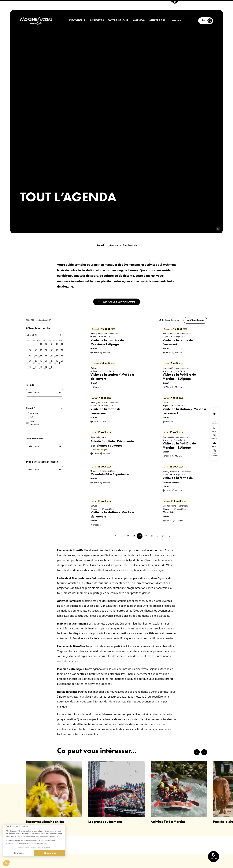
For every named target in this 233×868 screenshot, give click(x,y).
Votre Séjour (118, 21)
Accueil (100, 245)
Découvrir (77, 21)
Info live (177, 21)
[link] (214, 857)
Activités (97, 21)
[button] (175, 2)
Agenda (139, 21)
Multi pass (157, 21)
